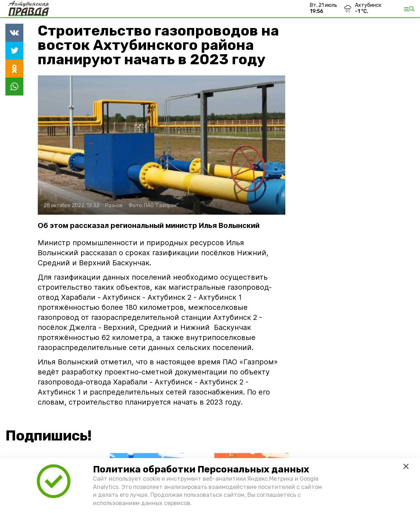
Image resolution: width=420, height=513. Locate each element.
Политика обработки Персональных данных (201, 469)
